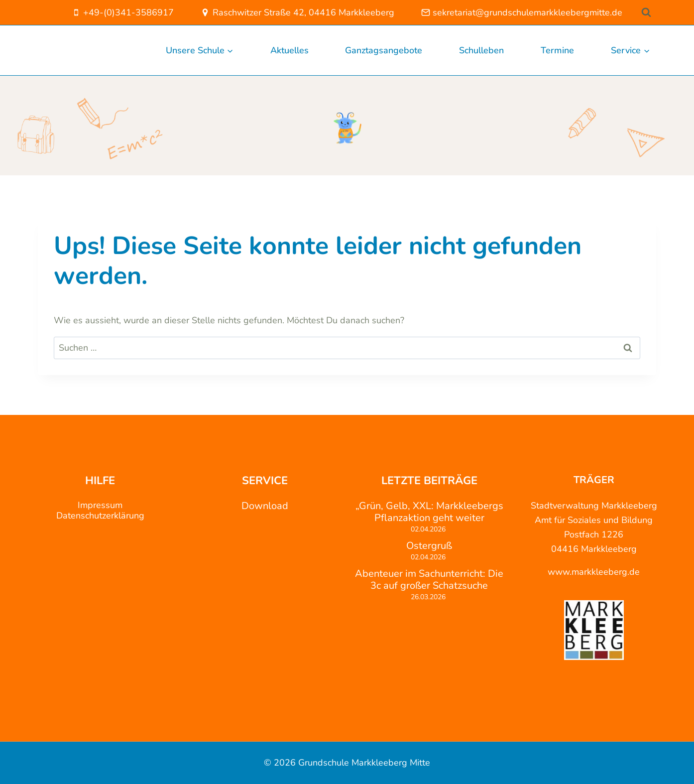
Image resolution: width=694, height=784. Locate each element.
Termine (557, 50)
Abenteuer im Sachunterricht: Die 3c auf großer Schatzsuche (429, 580)
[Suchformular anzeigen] (646, 12)
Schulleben (481, 50)
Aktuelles (289, 50)
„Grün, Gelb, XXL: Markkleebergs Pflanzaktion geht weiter (429, 512)
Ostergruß (429, 546)
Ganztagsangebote (384, 50)
